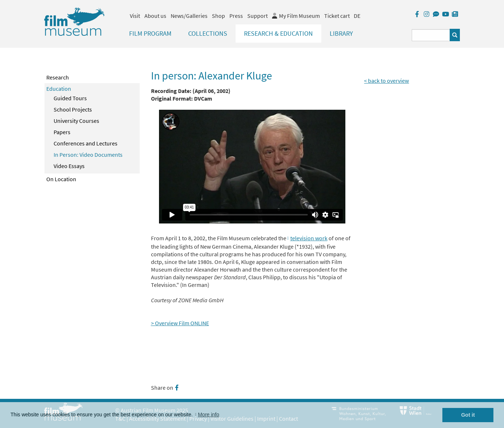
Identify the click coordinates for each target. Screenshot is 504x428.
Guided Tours (70, 98)
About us (155, 16)
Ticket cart (337, 16)
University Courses (76, 121)
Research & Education (278, 33)
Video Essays (69, 166)
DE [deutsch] (357, 16)
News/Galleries (189, 16)
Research (58, 77)
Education (59, 89)
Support (257, 16)
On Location (61, 179)
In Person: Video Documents (88, 155)
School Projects (73, 109)
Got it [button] (468, 415)
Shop (218, 16)
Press (236, 16)
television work (309, 238)
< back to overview (386, 81)
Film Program (150, 33)
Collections (208, 33)
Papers (62, 132)
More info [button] (209, 415)
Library (341, 33)
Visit (135, 16)
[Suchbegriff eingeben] (431, 35)
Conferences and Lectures (86, 143)
